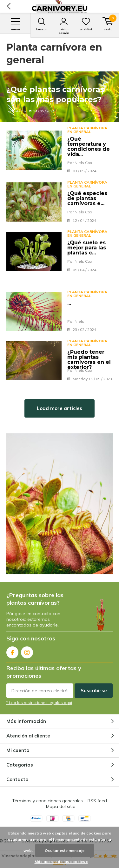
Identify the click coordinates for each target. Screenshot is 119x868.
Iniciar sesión (64, 26)
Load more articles (60, 408)
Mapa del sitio (61, 806)
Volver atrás (8, 6)
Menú (15, 24)
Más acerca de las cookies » (61, 862)
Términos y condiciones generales (47, 801)
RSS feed (97, 801)
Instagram (27, 651)
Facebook (12, 651)
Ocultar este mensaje (65, 850)
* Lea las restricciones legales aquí (39, 703)
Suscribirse (94, 691)
